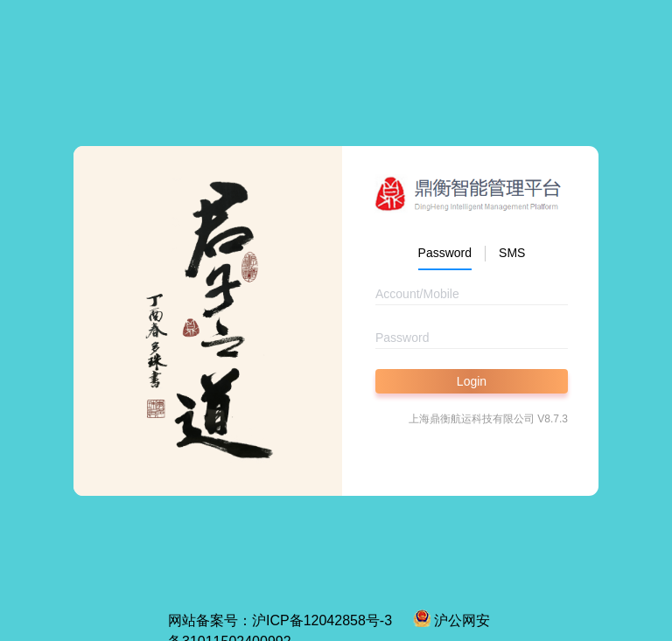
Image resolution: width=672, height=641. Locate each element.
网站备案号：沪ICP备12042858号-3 (280, 620)
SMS (512, 253)
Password (445, 253)
